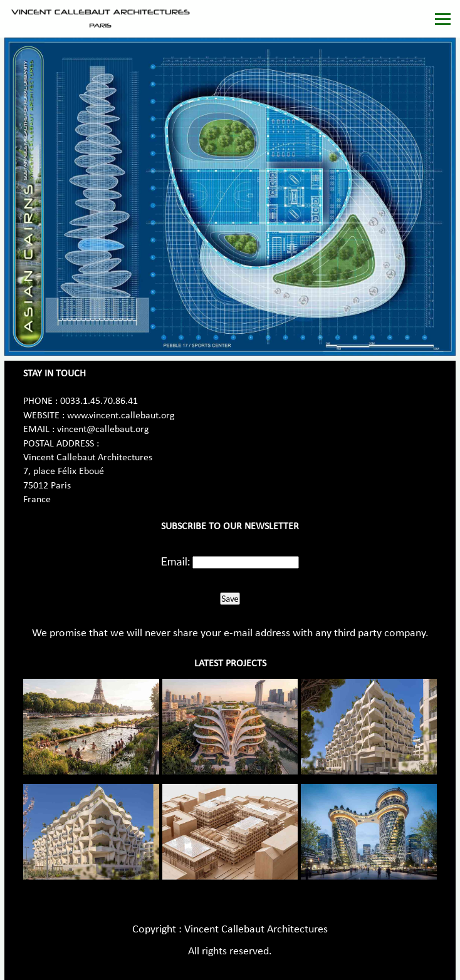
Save (230, 599)
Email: (176, 561)
